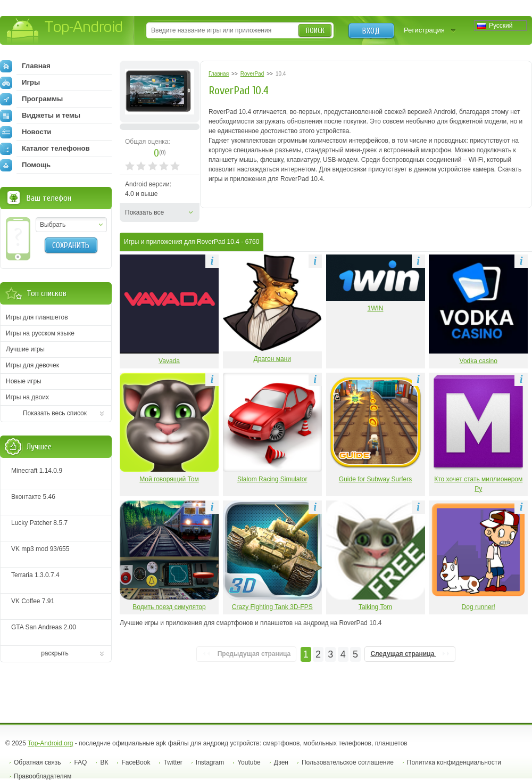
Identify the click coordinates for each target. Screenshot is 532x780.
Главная (25, 66)
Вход (371, 31)
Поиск (315, 31)
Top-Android (65, 31)
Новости (26, 132)
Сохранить (71, 245)
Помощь (25, 165)
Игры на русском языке (40, 333)
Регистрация (424, 30)
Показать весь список (55, 413)
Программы (31, 99)
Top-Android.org (50, 743)
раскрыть (55, 653)
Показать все (144, 212)
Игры (20, 83)
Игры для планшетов (37, 317)
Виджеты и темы (40, 116)
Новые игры (24, 381)
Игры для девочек (32, 365)
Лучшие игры (25, 349)
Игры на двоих (27, 397)
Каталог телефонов (45, 149)
